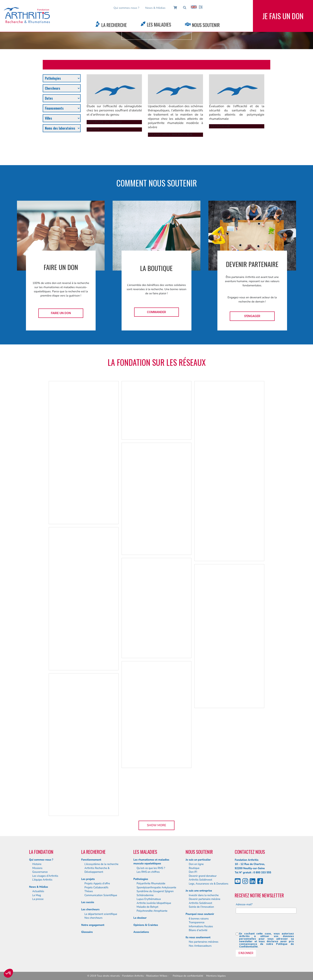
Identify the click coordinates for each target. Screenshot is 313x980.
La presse (38, 899)
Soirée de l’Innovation (201, 907)
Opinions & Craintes (146, 925)
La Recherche (114, 25)
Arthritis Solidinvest (201, 880)
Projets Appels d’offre (97, 884)
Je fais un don (283, 16)
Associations (141, 932)
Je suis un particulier (198, 860)
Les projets (88, 879)
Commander (156, 312)
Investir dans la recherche (204, 895)
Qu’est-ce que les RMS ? (151, 868)
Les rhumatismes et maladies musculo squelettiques (151, 862)
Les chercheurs (90, 910)
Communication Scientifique (101, 895)
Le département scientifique (101, 914)
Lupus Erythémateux (149, 899)
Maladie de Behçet (147, 907)
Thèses (89, 891)
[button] (8, 973)
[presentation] (266, 924)
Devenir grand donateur (203, 876)
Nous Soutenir (206, 25)
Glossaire (87, 932)
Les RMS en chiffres (148, 872)
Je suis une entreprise (199, 891)
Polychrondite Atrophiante (152, 911)
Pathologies (141, 879)
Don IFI (193, 872)
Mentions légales (216, 976)
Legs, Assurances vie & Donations (209, 884)
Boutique (194, 868)
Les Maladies (159, 24)
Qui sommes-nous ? (126, 8)
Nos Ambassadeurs (200, 946)
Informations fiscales (201, 926)
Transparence (197, 922)
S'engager (252, 316)
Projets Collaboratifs (96, 888)
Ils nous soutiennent (198, 937)
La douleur (140, 918)
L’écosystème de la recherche (101, 864)
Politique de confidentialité (188, 976)
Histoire (37, 864)
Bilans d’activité (198, 930)
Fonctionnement (91, 860)
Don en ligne (196, 864)
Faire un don (61, 313)
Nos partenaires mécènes (204, 942)
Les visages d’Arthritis (45, 876)
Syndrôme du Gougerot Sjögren (155, 891)
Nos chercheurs (93, 918)
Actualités (38, 891)
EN (197, 7)
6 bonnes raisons (199, 919)
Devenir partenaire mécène (205, 899)
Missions (37, 868)
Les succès (88, 902)
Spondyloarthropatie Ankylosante (156, 888)
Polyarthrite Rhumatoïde (151, 884)
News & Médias (155, 8)
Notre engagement (93, 925)
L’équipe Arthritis (42, 880)
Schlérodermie (145, 895)
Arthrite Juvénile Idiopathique (154, 903)
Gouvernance (40, 872)
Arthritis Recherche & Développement (97, 870)
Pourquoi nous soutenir (200, 914)
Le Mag (37, 895)
